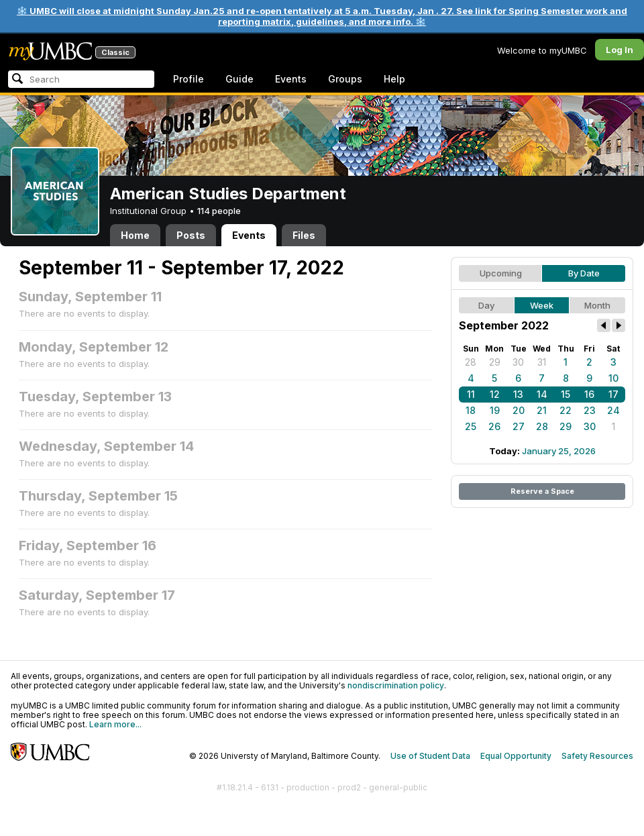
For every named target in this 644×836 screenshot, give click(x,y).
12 (495, 394)
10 (613, 378)
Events (291, 79)
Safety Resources (597, 756)
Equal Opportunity (516, 756)
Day (486, 305)
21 (542, 410)
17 (613, 394)
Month (597, 305)
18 (471, 410)
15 (566, 394)
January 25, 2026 (559, 451)
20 (519, 410)
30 (518, 362)
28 (471, 362)
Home (135, 235)
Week (542, 305)
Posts (191, 235)
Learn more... (115, 724)
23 (590, 410)
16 (589, 394)
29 (495, 362)
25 (471, 426)
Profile (189, 79)
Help (394, 79)
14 (542, 394)
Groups (345, 79)
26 (494, 426)
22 (566, 410)
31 (542, 362)
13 (518, 394)
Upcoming (501, 273)
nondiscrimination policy (396, 685)
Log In (620, 50)
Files (304, 235)
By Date (584, 273)
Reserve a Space (542, 491)
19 (495, 410)
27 (519, 426)
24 (613, 410)
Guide (239, 79)
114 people (219, 211)
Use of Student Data (430, 756)
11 (471, 394)
